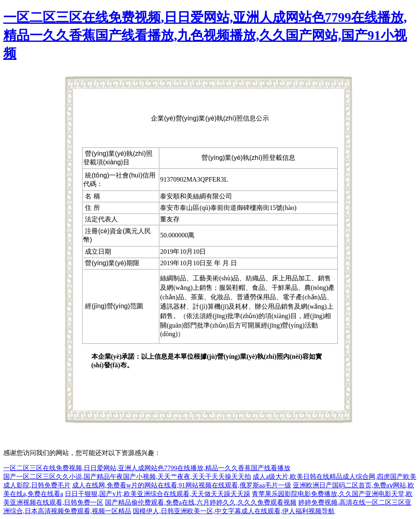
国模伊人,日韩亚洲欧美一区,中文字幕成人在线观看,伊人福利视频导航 (234, 511)
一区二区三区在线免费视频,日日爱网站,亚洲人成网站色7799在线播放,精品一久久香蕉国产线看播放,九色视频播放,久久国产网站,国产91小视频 (205, 35)
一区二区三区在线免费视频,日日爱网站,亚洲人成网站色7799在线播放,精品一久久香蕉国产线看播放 (147, 468)
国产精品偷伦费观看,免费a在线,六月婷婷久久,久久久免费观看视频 (201, 502)
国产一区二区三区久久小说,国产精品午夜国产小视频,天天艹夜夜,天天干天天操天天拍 (127, 477)
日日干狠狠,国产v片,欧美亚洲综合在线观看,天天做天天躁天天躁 (157, 494)
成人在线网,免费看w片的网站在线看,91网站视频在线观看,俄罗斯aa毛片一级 (182, 485)
